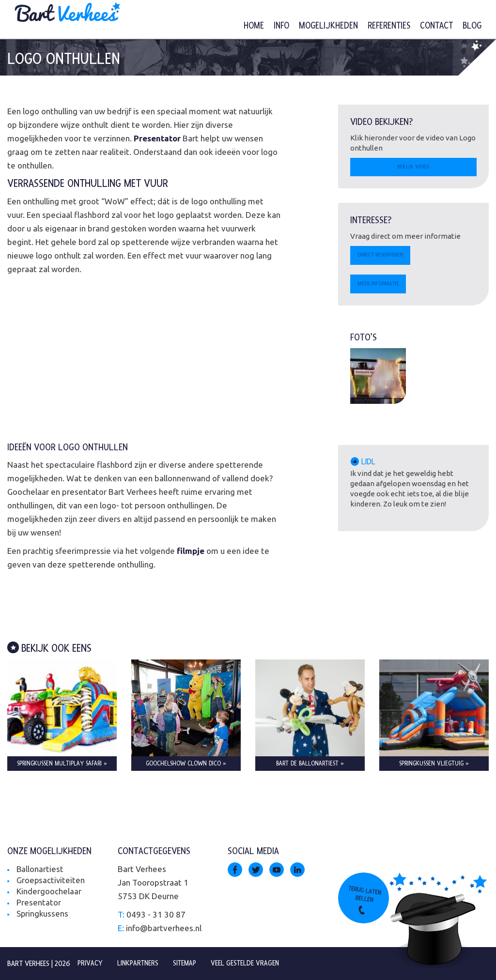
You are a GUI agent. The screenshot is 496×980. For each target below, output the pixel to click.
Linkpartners (140, 963)
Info (281, 26)
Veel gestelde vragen (250, 963)
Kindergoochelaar (49, 891)
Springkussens (43, 913)
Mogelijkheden (328, 26)
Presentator (39, 902)
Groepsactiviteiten (51, 880)
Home (254, 26)
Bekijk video (413, 168)
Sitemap (188, 963)
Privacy (91, 963)
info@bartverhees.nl (164, 928)
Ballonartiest (40, 869)
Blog (472, 26)
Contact (436, 26)
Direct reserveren (382, 257)
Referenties (389, 26)
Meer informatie (380, 286)
